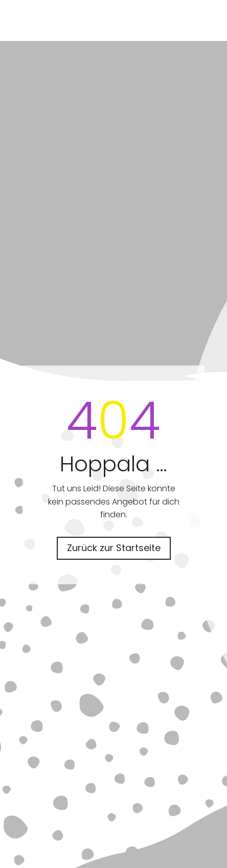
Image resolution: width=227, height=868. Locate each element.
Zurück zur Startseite (114, 548)
